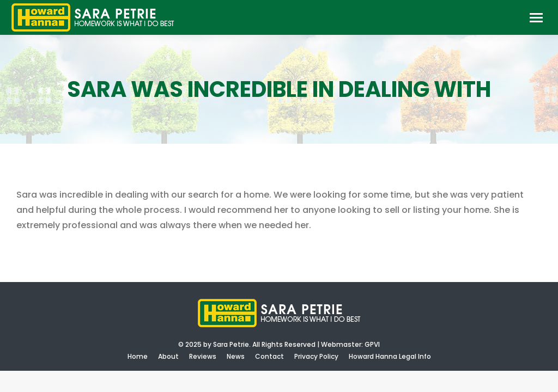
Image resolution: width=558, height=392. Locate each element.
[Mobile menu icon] (536, 18)
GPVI (372, 344)
